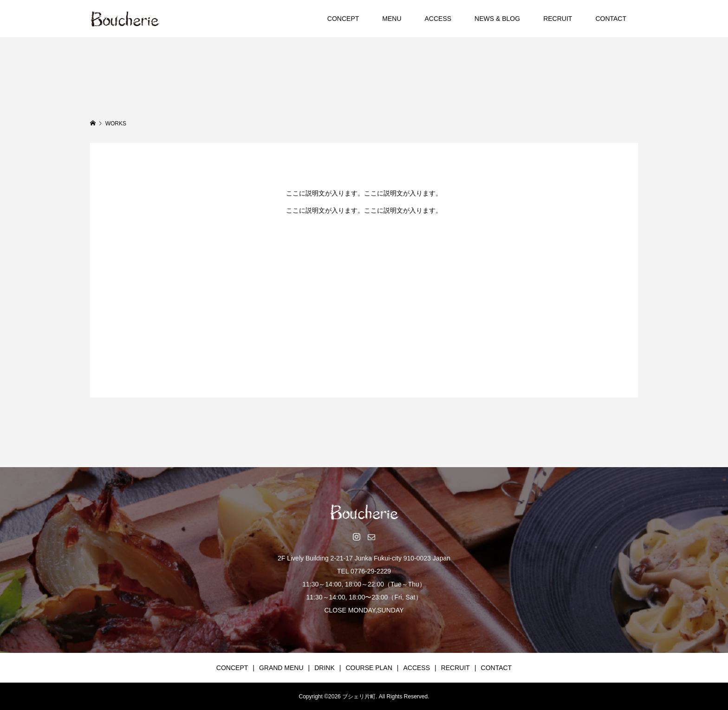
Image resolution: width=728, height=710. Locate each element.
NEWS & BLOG (497, 19)
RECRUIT (558, 19)
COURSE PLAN (369, 668)
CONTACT (611, 19)
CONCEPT (343, 19)
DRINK (325, 668)
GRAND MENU (281, 668)
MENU (392, 19)
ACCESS (438, 19)
